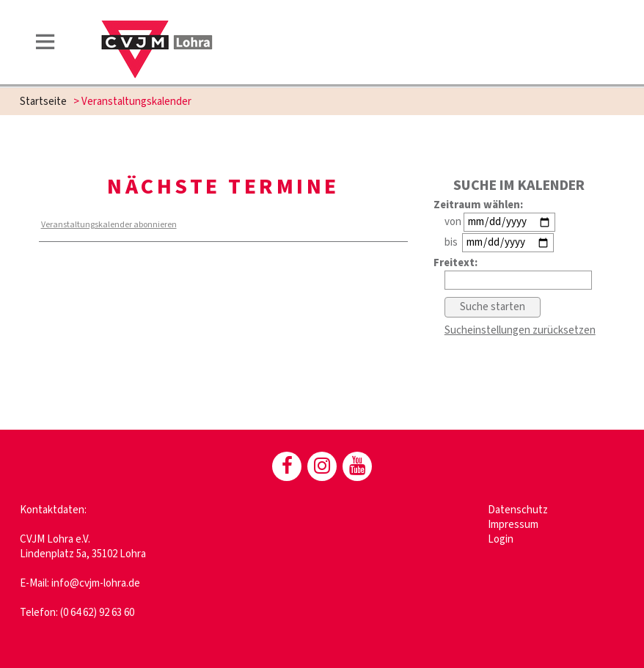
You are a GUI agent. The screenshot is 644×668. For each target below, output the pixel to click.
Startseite (43, 102)
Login (501, 539)
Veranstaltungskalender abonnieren (109, 225)
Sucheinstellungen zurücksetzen (520, 330)
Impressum (513, 525)
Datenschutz (518, 510)
